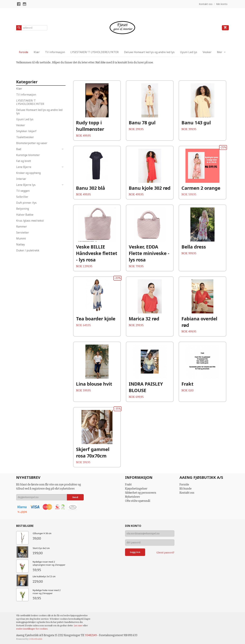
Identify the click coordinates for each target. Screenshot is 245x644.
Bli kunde (186, 489)
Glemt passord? (165, 553)
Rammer (22, 227)
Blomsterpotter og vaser (32, 143)
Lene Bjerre (24, 167)
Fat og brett (24, 161)
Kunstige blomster (28, 155)
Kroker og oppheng (28, 173)
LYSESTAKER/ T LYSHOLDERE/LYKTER (95, 52)
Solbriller (22, 197)
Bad (19, 149)
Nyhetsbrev (132, 497)
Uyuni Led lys (189, 52)
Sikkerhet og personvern (141, 493)
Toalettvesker (25, 137)
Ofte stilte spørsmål (138, 501)
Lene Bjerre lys (26, 185)
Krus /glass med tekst (30, 221)
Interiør (21, 179)
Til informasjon (55, 52)
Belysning (23, 209)
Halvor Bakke (25, 215)
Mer (220, 52)
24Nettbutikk (36, 639)
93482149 (91, 635)
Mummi (21, 238)
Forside (24, 52)
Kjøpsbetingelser (136, 489)
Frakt (128, 484)
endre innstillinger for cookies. (32, 629)
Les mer (78, 626)
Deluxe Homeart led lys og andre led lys (149, 52)
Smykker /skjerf (26, 131)
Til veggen (23, 191)
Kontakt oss (187, 493)
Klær (37, 52)
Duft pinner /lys (26, 203)
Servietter (23, 232)
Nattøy (21, 244)
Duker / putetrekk (28, 250)
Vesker (207, 52)
